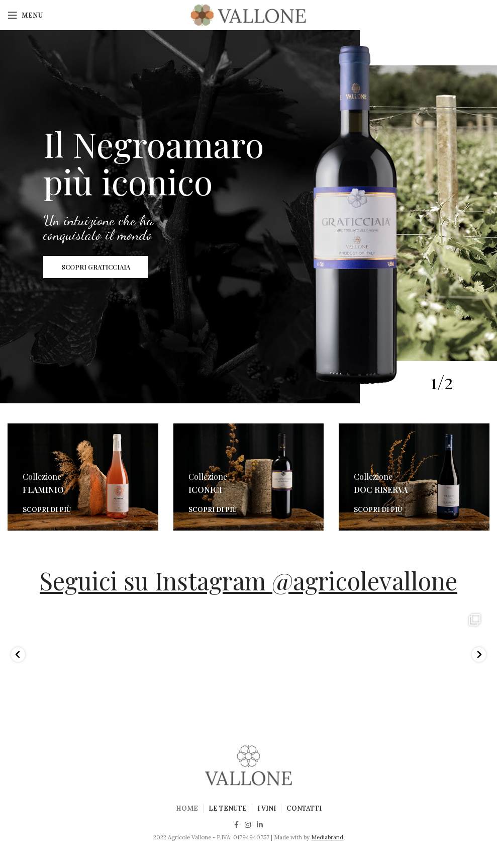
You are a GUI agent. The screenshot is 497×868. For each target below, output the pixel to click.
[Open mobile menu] (25, 15)
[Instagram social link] (248, 825)
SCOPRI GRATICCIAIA (96, 268)
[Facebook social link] (236, 825)
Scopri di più (47, 510)
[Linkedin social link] (260, 825)
